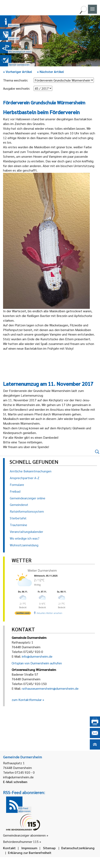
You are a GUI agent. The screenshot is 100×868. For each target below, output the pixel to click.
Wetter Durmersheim (42, 570)
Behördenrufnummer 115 (21, 842)
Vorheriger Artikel (18, 72)
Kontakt (9, 848)
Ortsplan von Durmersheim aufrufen (37, 663)
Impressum (29, 848)
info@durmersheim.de (37, 656)
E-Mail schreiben (15, 782)
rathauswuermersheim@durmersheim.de (50, 688)
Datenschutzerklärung (78, 848)
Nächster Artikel (50, 72)
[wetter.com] (23, 614)
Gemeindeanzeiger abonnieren (24, 835)
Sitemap (49, 848)
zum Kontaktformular (27, 700)
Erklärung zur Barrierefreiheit (30, 853)
